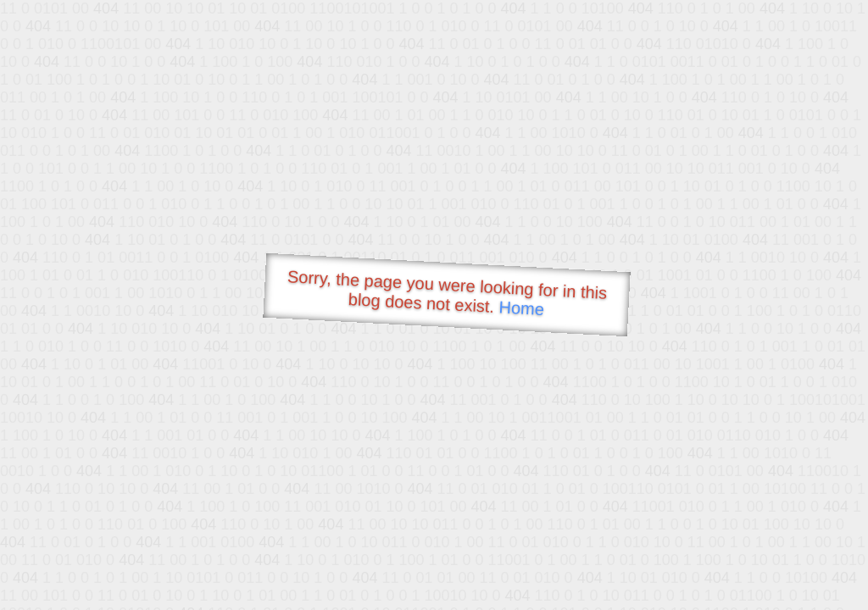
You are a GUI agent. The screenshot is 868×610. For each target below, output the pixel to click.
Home (521, 308)
